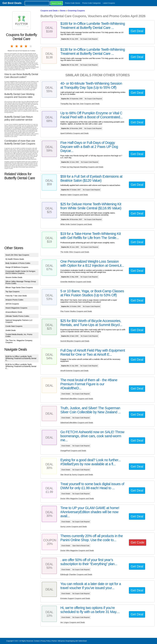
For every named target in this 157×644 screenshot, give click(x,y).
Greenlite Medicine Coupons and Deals (76, 282)
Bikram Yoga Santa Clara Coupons (19, 287)
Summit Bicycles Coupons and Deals (75, 341)
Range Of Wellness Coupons (17, 267)
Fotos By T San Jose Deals (16, 296)
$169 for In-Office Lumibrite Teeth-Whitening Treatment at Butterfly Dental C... (21, 358)
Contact (37, 641)
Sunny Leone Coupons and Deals (74, 527)
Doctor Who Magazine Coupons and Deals (77, 499)
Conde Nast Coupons (14, 326)
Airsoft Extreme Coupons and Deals (74, 371)
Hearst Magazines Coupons (16, 308)
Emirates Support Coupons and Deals (75, 598)
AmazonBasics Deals (14, 312)
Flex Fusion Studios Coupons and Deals (76, 311)
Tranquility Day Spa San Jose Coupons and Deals (80, 104)
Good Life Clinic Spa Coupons (17, 255)
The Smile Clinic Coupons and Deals (75, 252)
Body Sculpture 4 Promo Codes (18, 263)
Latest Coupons (109, 3)
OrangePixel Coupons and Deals (73, 451)
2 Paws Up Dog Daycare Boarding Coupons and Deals (82, 167)
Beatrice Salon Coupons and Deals (74, 195)
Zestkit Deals (11, 330)
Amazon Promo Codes (14, 300)
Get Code (138, 542)
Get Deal (137, 31)
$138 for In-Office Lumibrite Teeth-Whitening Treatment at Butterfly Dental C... (21, 366)
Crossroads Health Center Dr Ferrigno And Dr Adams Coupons (20, 272)
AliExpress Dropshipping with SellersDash (72, 641)
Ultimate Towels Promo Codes (17, 316)
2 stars (17, 46)
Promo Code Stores (73, 3)
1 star (12, 46)
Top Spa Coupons (13, 292)
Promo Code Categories (92, 3)
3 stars (21, 46)
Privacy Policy (46, 641)
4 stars (26, 46)
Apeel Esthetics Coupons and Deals (74, 133)
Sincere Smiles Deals (14, 277)
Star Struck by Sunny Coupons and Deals (77, 475)
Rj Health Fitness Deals (15, 259)
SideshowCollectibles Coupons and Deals (77, 399)
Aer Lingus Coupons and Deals (73, 622)
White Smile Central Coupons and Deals (76, 224)
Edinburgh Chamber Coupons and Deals (76, 574)
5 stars (31, 46)
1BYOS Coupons (12, 304)
